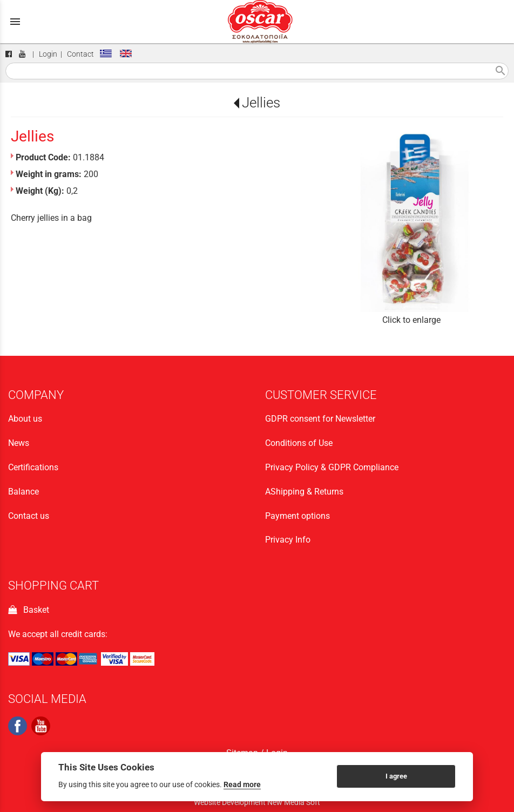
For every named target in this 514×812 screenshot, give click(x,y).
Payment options (297, 516)
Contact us (29, 516)
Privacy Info (288, 540)
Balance (23, 492)
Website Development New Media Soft (257, 802)
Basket (29, 610)
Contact (80, 54)
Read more (242, 784)
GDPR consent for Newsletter (320, 419)
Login (48, 54)
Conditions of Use (299, 443)
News (19, 443)
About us (25, 419)
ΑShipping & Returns (304, 492)
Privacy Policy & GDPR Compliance (332, 467)
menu (15, 22)
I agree (396, 776)
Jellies (261, 103)
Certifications (33, 467)
